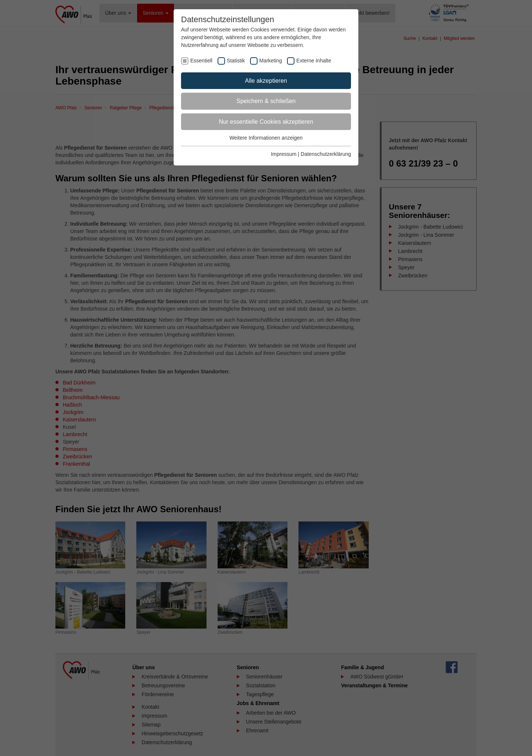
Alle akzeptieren (266, 81)
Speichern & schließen (266, 101)
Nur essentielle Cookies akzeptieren (266, 122)
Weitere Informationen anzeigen (266, 138)
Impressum (284, 154)
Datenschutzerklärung (326, 154)
